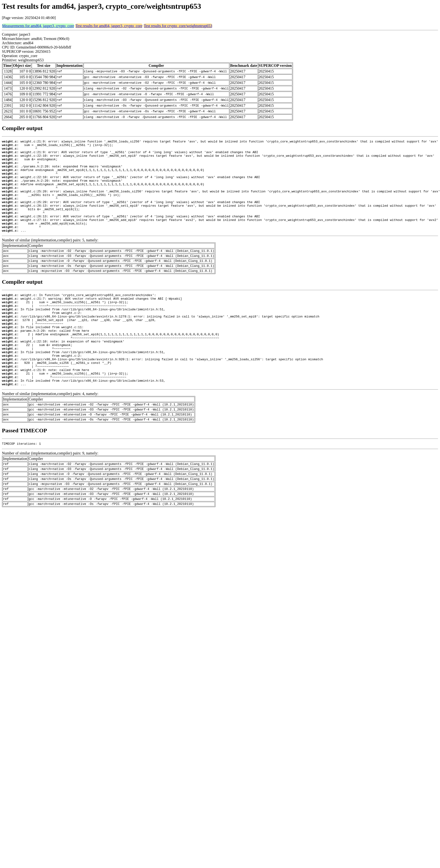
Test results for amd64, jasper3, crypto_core (109, 26)
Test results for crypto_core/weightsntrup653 (178, 26)
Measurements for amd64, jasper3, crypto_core (38, 26)
